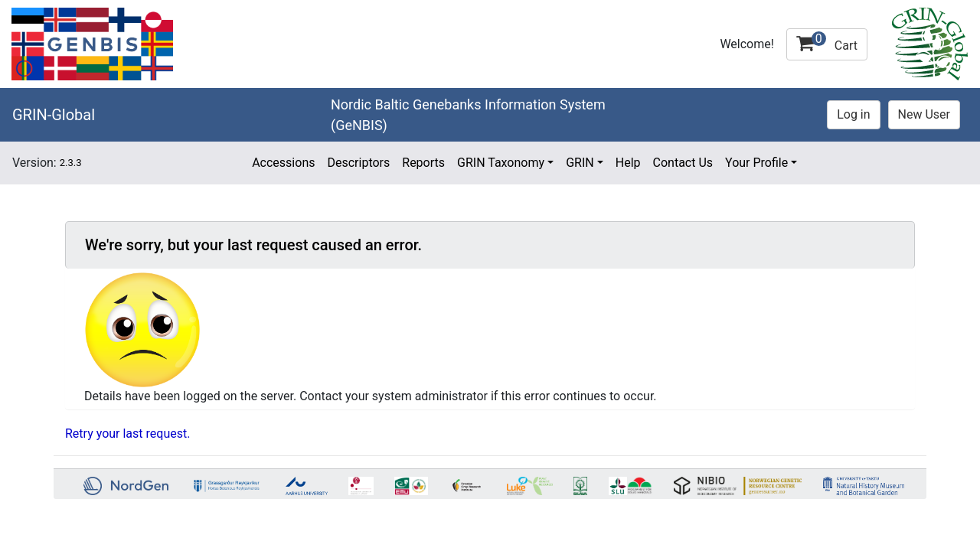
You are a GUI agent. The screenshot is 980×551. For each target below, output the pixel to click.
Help (628, 163)
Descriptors (358, 163)
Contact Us (683, 163)
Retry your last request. (127, 434)
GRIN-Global (54, 115)
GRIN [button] (580, 163)
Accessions (283, 163)
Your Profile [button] (756, 163)
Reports (423, 163)
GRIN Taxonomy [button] (501, 163)
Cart (827, 42)
